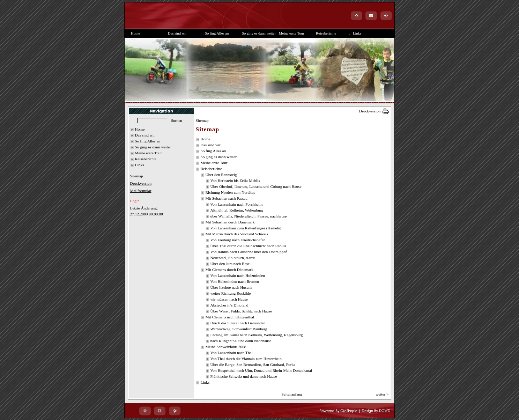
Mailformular (141, 191)
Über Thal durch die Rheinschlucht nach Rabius (249, 246)
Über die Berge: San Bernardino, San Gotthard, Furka (253, 364)
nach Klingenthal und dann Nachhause (241, 341)
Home (140, 129)
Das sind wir (145, 135)
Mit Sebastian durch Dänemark (230, 222)
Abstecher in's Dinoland (229, 305)
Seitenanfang (292, 394)
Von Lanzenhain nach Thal (232, 353)
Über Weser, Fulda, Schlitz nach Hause (241, 311)
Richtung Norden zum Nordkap (231, 192)
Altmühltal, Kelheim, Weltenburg (237, 210)
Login (135, 201)
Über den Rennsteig (221, 175)
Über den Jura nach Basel (231, 264)
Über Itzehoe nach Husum (231, 287)
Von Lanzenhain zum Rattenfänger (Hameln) (246, 228)
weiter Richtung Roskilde (231, 293)
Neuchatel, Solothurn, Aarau (233, 258)
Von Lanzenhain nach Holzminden (238, 275)
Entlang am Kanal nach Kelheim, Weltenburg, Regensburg (257, 335)
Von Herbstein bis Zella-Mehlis (235, 180)
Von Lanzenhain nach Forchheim (237, 204)
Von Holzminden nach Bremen (235, 281)
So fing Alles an (148, 141)
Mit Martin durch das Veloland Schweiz (237, 234)
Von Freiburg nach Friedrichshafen (238, 240)
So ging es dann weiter (153, 147)
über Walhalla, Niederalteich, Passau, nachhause (249, 216)
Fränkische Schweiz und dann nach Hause (244, 376)
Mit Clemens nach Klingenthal (230, 317)
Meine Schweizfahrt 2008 (226, 347)
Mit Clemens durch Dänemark (229, 270)
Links (140, 165)
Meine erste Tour (149, 153)
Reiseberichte (146, 159)
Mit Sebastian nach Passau (227, 198)
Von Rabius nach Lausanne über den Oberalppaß (249, 252)
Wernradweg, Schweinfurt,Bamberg (239, 329)
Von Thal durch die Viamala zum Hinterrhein (246, 359)
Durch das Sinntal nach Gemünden (238, 323)
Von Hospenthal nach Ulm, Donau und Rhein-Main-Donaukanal (261, 370)
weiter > (382, 394)
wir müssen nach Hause (229, 299)
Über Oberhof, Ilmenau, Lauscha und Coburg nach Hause (256, 186)
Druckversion (370, 111)
